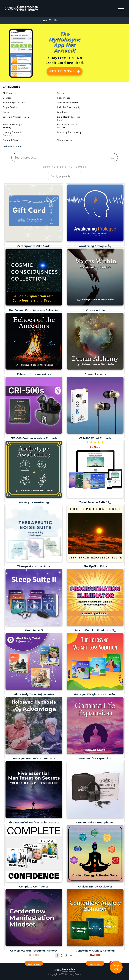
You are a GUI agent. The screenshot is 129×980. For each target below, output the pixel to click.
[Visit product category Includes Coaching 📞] (83, 108)
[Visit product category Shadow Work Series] (83, 103)
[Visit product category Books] (29, 113)
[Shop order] (65, 176)
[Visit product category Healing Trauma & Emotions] (29, 134)
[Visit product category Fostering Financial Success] (83, 127)
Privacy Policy (74, 974)
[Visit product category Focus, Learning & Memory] (29, 127)
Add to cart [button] (34, 964)
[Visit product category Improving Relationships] (83, 133)
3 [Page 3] (66, 955)
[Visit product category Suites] (83, 94)
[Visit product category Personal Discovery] (29, 141)
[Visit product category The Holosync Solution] (29, 103)
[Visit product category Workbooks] (83, 113)
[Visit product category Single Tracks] (29, 108)
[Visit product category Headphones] (83, 98)
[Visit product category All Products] (29, 94)
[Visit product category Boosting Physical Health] (29, 117)
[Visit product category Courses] (29, 98)
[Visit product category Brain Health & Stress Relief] (83, 119)
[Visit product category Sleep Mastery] (83, 141)
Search (112, 157)
